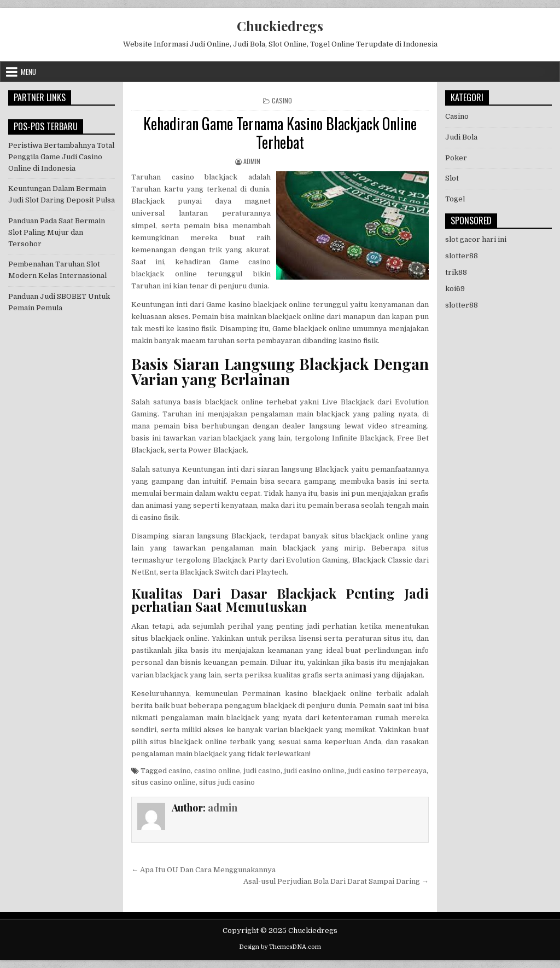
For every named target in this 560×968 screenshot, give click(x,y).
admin (252, 161)
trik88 (456, 272)
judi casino (262, 771)
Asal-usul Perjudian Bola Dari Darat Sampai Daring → (336, 881)
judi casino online (314, 771)
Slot (452, 178)
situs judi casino (227, 782)
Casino (282, 100)
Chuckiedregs (280, 26)
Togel (455, 199)
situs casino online (164, 782)
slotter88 (462, 256)
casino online (217, 771)
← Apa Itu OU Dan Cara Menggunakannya (203, 870)
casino (180, 771)
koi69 (455, 289)
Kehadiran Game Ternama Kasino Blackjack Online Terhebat (280, 133)
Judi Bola (461, 137)
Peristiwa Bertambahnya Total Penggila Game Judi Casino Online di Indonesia (61, 157)
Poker (456, 158)
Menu (28, 72)
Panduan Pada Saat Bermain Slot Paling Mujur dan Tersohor (57, 232)
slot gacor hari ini (476, 239)
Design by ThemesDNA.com (280, 947)
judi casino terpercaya (387, 771)
